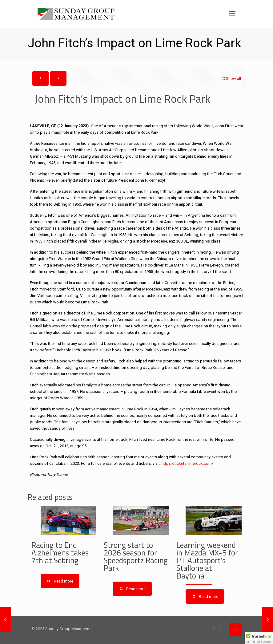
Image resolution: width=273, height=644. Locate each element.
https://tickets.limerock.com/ (187, 463)
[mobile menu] (232, 14)
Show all (231, 79)
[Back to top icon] (235, 629)
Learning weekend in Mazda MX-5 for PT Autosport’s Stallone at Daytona (207, 560)
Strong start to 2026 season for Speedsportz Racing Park (136, 557)
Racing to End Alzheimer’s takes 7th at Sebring (60, 553)
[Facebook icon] (214, 629)
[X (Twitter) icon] (221, 629)
